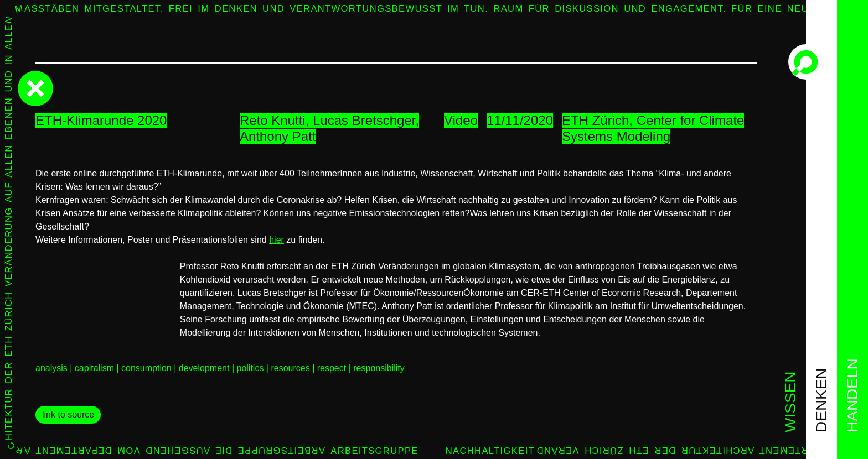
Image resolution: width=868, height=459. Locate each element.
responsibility (379, 368)
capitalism (94, 368)
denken (821, 400)
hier (277, 240)
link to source (68, 414)
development (204, 368)
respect (332, 368)
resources (290, 368)
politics (250, 368)
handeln (852, 395)
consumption (146, 368)
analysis (51, 368)
